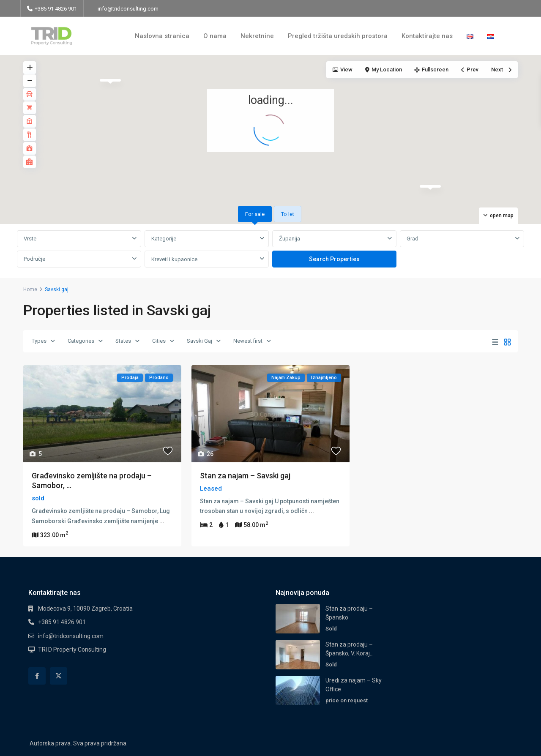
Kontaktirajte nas (427, 36)
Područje (34, 259)
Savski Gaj (199, 341)
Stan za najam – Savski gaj (245, 476)
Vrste (30, 239)
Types (39, 341)
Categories (81, 341)
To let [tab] (288, 214)
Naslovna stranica (162, 36)
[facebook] (37, 676)
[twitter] (59, 676)
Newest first (248, 341)
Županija (290, 239)
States (123, 341)
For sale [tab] (255, 214)
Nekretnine (257, 36)
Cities (159, 341)
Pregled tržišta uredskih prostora (338, 36)
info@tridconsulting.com (128, 9)
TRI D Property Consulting (72, 650)
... (162, 521)
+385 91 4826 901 (62, 622)
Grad (413, 239)
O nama (215, 36)
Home (30, 289)
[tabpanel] (270, 249)
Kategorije (164, 239)
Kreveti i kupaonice (174, 259)
